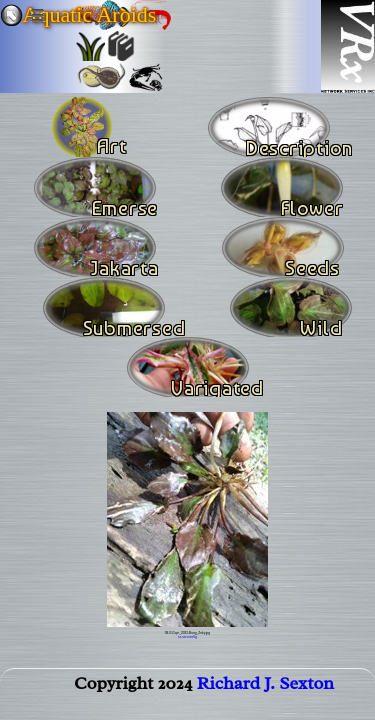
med (190, 637)
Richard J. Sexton (265, 683)
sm (184, 637)
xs (179, 637)
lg (195, 637)
